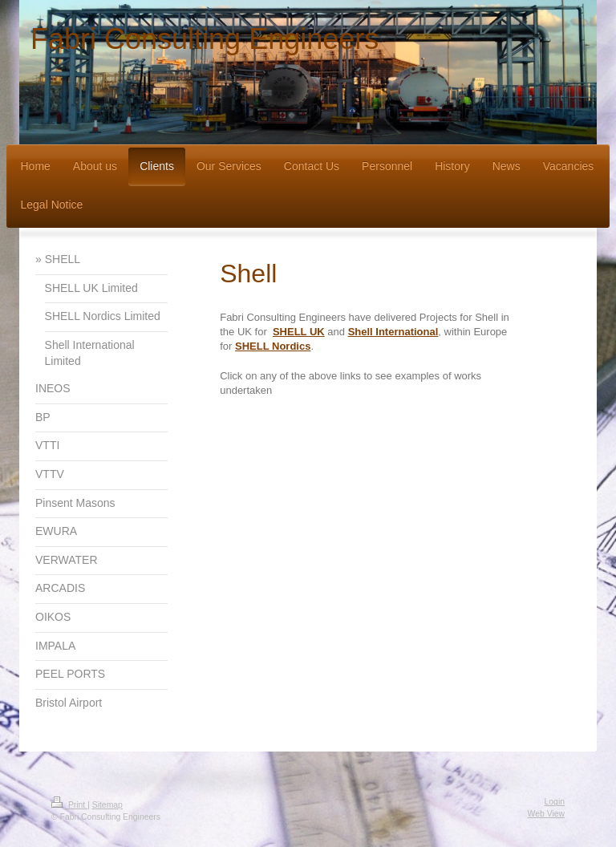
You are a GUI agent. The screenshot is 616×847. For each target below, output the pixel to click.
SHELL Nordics (273, 346)
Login (555, 802)
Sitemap (107, 805)
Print (69, 805)
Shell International (393, 332)
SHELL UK (299, 332)
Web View (546, 814)
